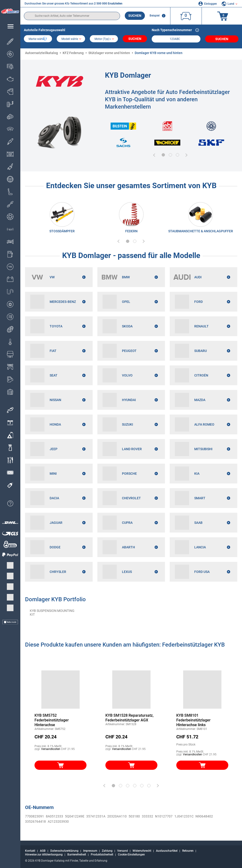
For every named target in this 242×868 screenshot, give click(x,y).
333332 (147, 816)
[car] (104, 39)
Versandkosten (51, 749)
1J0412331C (184, 816)
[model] (71, 39)
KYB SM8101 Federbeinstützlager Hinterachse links (193, 720)
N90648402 (204, 816)
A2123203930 (58, 821)
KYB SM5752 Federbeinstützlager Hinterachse (52, 720)
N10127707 (164, 816)
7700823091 (35, 816)
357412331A (96, 816)
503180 (134, 816)
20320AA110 (117, 816)
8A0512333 (54, 816)
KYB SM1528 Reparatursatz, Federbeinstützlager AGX (130, 718)
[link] (62, 219)
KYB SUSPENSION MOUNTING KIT (52, 613)
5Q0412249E (75, 816)
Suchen (135, 16)
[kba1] (176, 39)
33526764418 (35, 821)
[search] (72, 16)
